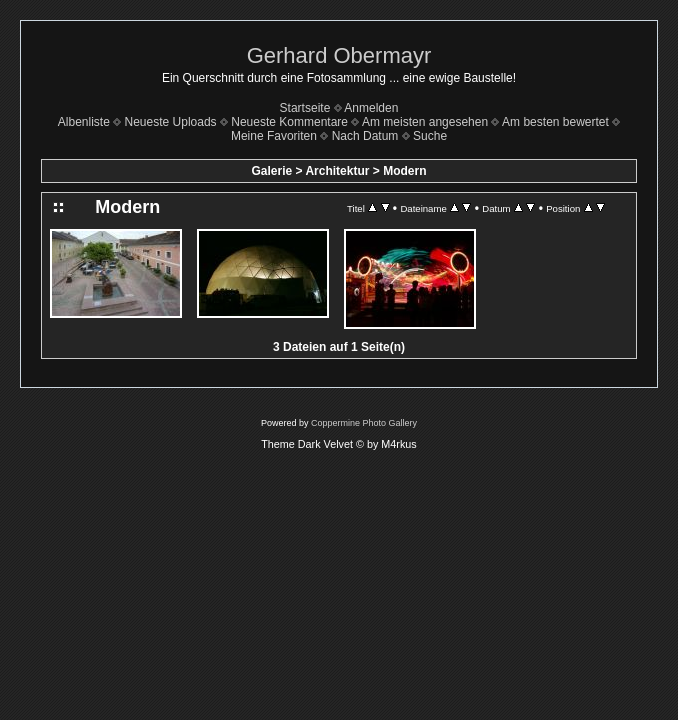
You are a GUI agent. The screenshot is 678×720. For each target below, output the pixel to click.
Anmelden (371, 108)
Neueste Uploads (171, 122)
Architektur (337, 171)
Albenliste (84, 122)
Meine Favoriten (274, 136)
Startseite (305, 108)
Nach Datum (365, 136)
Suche (430, 136)
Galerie (272, 171)
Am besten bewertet (555, 122)
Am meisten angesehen (425, 122)
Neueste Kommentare (289, 122)
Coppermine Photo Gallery (364, 423)
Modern (404, 171)
